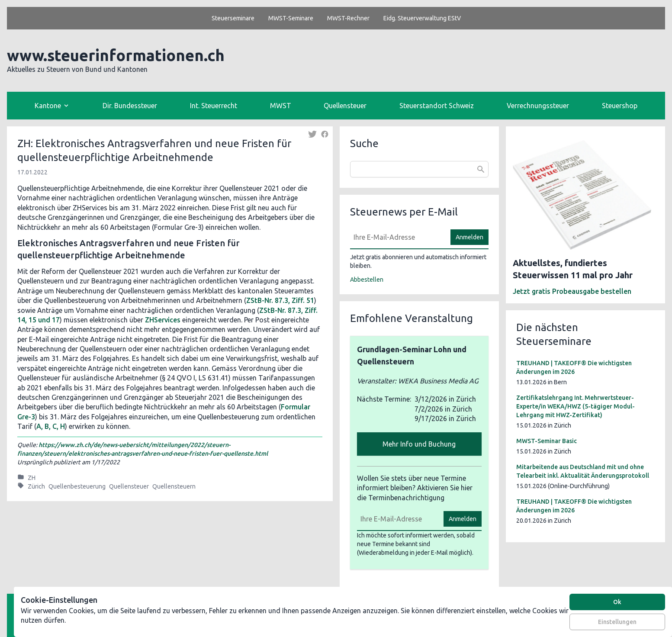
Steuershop (620, 106)
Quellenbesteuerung (77, 486)
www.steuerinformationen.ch (116, 55)
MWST (281, 106)
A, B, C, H (51, 426)
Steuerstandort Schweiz (437, 106)
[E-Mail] (398, 237)
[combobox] (419, 169)
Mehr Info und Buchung (419, 444)
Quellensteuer (345, 106)
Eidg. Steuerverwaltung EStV (422, 18)
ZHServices (163, 320)
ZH (32, 478)
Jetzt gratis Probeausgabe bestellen (572, 291)
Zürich (36, 486)
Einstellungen (617, 622)
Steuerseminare (233, 18)
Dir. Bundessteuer (130, 106)
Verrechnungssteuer (538, 106)
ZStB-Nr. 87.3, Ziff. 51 (280, 300)
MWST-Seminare (291, 18)
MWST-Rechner (348, 18)
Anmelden (469, 237)
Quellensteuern (174, 486)
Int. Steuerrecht (214, 106)
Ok (617, 602)
